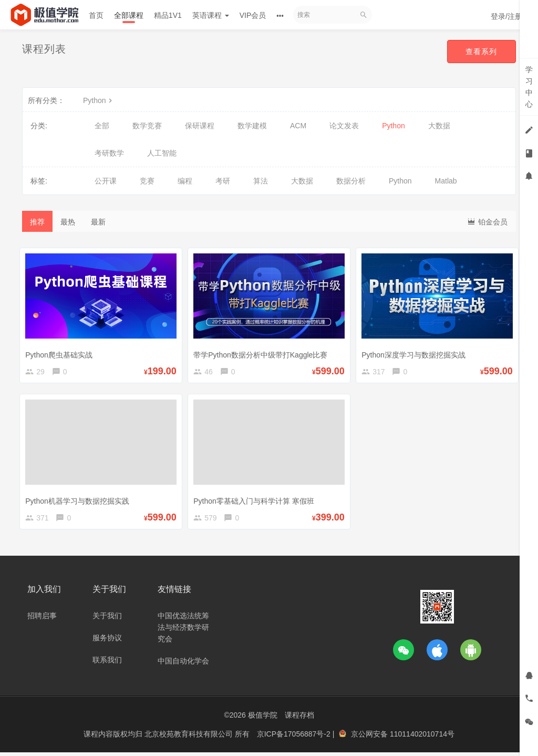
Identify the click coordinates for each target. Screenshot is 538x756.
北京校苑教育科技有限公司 (190, 738)
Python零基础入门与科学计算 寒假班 (256, 500)
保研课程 (200, 126)
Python (99, 100)
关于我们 (107, 620)
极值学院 (263, 719)
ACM (298, 126)
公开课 (106, 181)
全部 (102, 126)
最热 (68, 222)
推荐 (37, 222)
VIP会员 (253, 15)
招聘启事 (42, 620)
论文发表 (344, 126)
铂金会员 (487, 221)
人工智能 (162, 153)
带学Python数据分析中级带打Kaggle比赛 (263, 352)
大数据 (439, 126)
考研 (223, 181)
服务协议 (107, 642)
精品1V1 (168, 15)
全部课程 (129, 15)
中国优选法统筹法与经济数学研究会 (183, 631)
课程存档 (299, 719)
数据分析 (351, 181)
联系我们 (107, 664)
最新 (98, 222)
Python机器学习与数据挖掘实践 (80, 500)
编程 (185, 181)
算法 (261, 181)
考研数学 (109, 153)
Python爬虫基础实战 (61, 352)
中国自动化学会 (183, 665)
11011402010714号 (422, 738)
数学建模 (252, 126)
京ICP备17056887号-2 (295, 738)
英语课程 (211, 15)
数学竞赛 (147, 126)
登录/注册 (506, 16)
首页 (96, 15)
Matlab (446, 181)
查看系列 (481, 52)
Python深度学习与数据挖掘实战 (416, 352)
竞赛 (147, 181)
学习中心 (529, 87)
